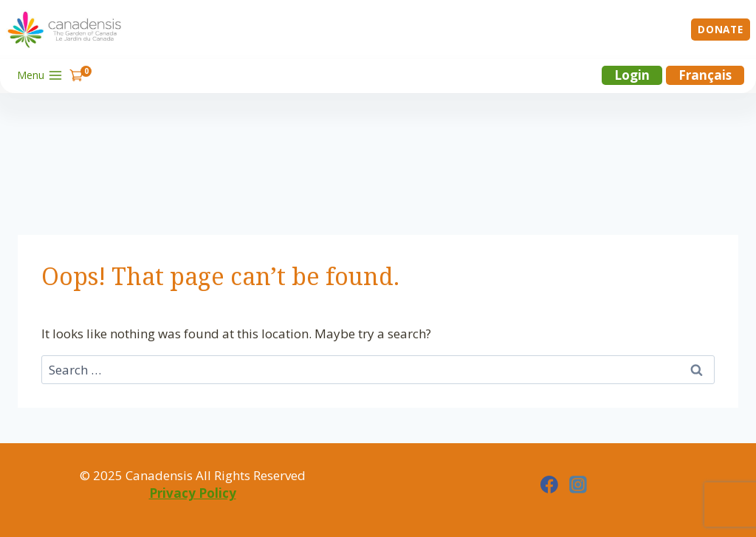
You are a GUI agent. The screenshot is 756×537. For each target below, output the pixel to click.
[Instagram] (578, 485)
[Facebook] (549, 485)
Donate (720, 29)
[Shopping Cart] (81, 75)
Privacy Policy (193, 493)
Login (632, 75)
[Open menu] (40, 75)
